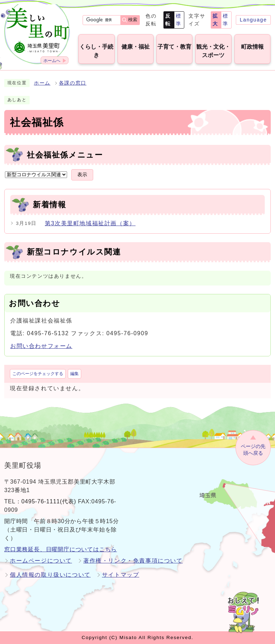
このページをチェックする (38, 374)
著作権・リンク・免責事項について (133, 561)
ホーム (42, 83)
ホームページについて (41, 561)
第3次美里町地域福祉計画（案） (90, 223)
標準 (179, 20)
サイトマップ (121, 575)
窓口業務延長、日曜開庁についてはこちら (61, 549)
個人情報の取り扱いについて (50, 575)
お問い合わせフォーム (41, 346)
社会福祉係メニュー (65, 155)
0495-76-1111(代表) (49, 501)
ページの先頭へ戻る (253, 450)
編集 (74, 374)
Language (253, 20)
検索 (133, 20)
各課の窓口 (73, 83)
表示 (82, 175)
